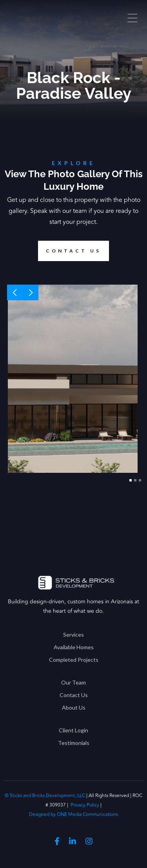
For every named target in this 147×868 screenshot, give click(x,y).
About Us (74, 707)
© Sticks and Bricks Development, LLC (45, 796)
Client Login (73, 730)
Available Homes (74, 647)
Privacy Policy (85, 805)
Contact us (70, 251)
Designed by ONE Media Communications (73, 814)
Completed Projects (74, 660)
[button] (15, 292)
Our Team (73, 682)
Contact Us (74, 695)
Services (73, 635)
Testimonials (74, 743)
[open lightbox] (73, 379)
